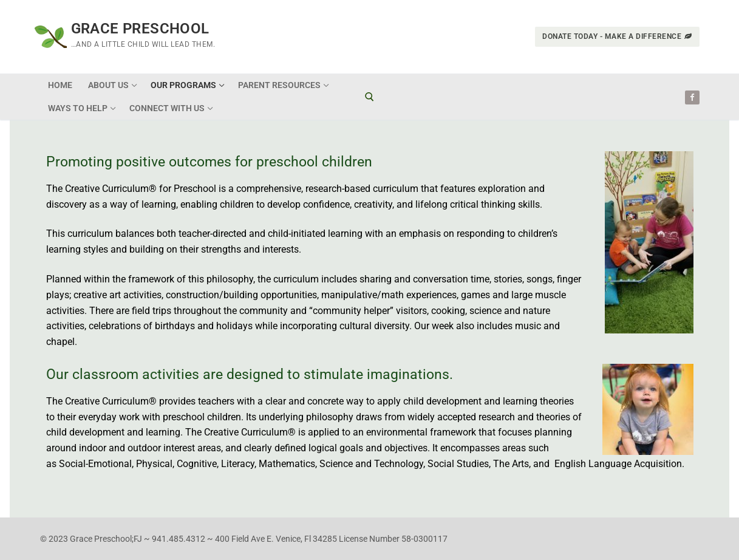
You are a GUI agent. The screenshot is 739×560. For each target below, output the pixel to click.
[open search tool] (369, 97)
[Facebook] (692, 97)
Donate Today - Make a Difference (617, 36)
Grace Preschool (140, 29)
